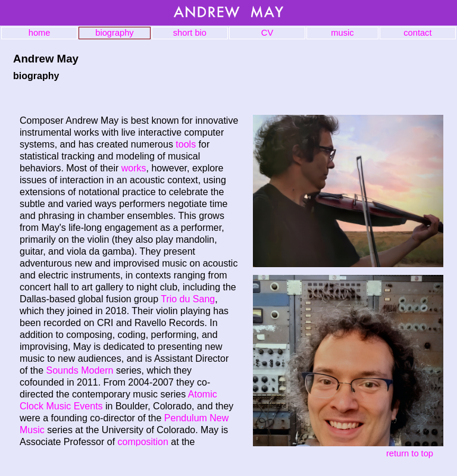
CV (267, 33)
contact (417, 33)
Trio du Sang (188, 299)
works (134, 168)
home (40, 33)
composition (143, 442)
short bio (190, 33)
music (342, 33)
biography (114, 33)
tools (186, 144)
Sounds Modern (79, 370)
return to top (410, 453)
